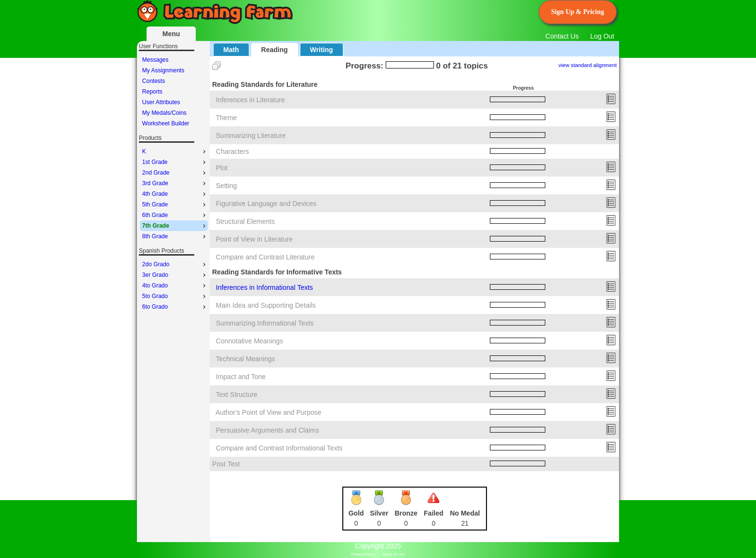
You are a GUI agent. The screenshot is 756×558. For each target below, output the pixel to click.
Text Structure (237, 395)
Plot (222, 168)
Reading (275, 50)
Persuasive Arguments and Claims (268, 430)
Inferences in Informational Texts (264, 287)
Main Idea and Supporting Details (266, 305)
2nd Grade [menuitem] (175, 173)
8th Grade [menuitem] (175, 236)
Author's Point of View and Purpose (269, 412)
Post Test (226, 464)
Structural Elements (245, 221)
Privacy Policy (364, 554)
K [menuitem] (175, 151)
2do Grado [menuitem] (175, 264)
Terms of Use (393, 554)
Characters (232, 151)
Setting (227, 186)
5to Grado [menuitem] (175, 296)
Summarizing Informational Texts (265, 323)
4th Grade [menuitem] (175, 194)
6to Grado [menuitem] (175, 307)
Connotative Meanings (250, 341)
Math (231, 50)
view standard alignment (587, 65)
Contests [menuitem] (154, 81)
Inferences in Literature (250, 100)
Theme (227, 118)
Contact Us (562, 36)
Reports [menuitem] (152, 92)
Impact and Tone (241, 377)
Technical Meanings (246, 359)
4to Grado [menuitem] (175, 286)
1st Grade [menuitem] (175, 162)
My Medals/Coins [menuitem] (164, 113)
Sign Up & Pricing (578, 12)
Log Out (602, 36)
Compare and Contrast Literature (265, 257)
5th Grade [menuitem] (175, 204)
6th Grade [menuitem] (175, 215)
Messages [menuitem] (155, 60)
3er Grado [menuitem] (175, 275)
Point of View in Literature (254, 239)
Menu (171, 34)
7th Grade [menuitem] (175, 226)
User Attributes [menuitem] (161, 102)
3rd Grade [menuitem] (175, 183)
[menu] (174, 92)
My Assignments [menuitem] (163, 70)
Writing (322, 50)
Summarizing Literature (251, 136)
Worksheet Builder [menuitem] (166, 123)
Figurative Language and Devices (266, 204)
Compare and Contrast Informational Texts (279, 448)
